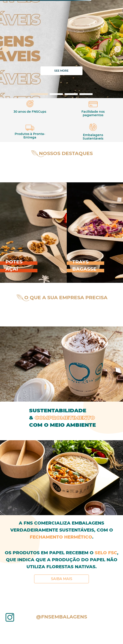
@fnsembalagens (62, 617)
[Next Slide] (118, 49)
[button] (39, 94)
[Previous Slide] (5, 49)
